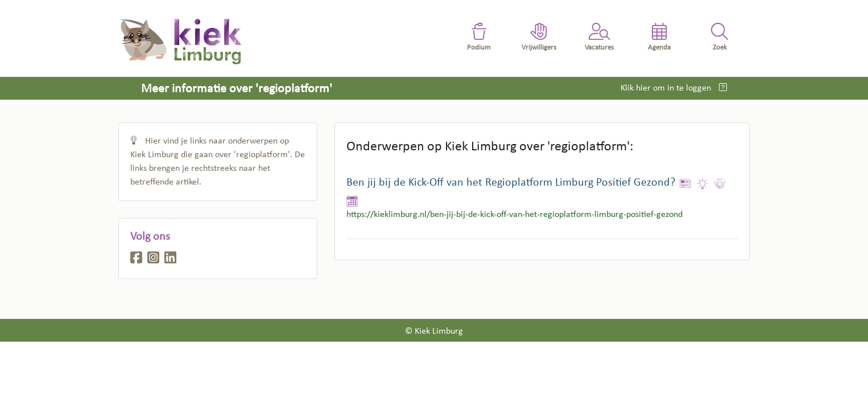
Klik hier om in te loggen (667, 88)
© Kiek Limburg (434, 331)
